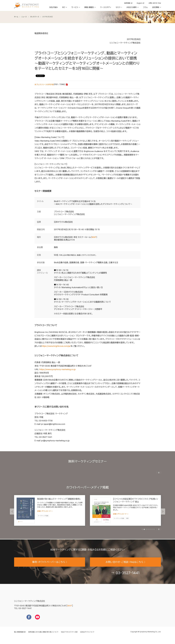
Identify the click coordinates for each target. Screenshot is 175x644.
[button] (64, 8)
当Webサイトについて (87, 635)
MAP (94, 237)
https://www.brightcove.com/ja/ (56, 346)
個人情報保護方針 (20, 635)
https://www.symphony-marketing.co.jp (58, 369)
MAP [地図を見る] (70, 609)
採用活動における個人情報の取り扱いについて (43, 635)
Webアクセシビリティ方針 (69, 635)
